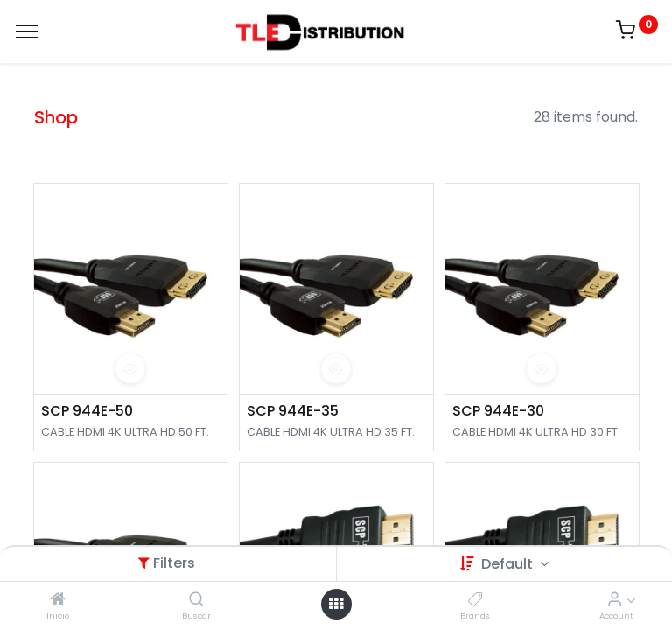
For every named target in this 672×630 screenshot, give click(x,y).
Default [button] (509, 564)
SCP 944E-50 (87, 411)
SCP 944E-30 (498, 411)
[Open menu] (336, 604)
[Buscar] (196, 600)
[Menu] (27, 31)
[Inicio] (58, 600)
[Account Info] (615, 600)
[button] (130, 368)
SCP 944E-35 (293, 411)
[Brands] (476, 600)
